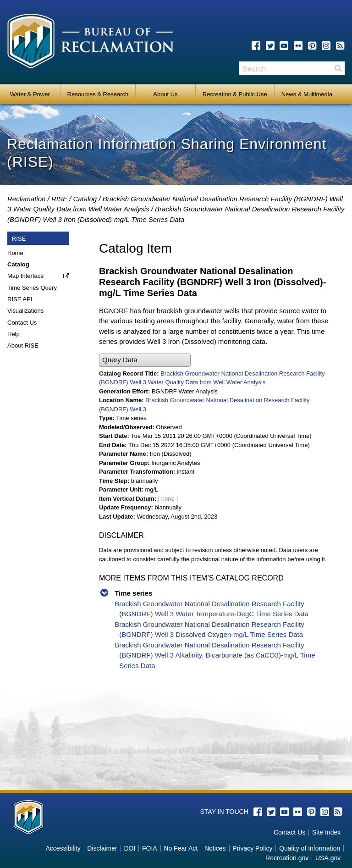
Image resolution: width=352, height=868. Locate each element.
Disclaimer (102, 848)
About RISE (23, 346)
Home (15, 253)
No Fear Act (181, 848)
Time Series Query (32, 288)
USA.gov (328, 858)
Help (14, 334)
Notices (215, 848)
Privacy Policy (252, 848)
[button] (145, 360)
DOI (129, 848)
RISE (59, 199)
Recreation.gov (287, 858)
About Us (165, 94)
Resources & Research (98, 94)
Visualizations (25, 311)
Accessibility (63, 848)
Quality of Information (310, 848)
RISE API (20, 299)
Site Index (326, 832)
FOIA (150, 848)
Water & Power (30, 94)
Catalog (85, 199)
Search (338, 68)
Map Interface (26, 276)
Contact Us (22, 323)
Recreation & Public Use (235, 94)
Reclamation (26, 199)
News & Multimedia (307, 94)
